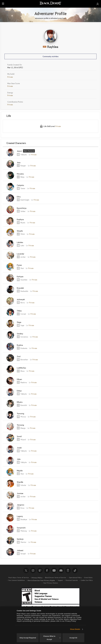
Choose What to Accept (52, 638)
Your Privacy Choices (51, 583)
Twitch (40, 570)
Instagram (33, 570)
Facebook (47, 570)
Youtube (54, 570)
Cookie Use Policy (87, 580)
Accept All (73, 638)
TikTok (75, 570)
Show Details (75, 629)
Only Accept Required (28, 638)
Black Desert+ (68, 570)
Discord (61, 570)
